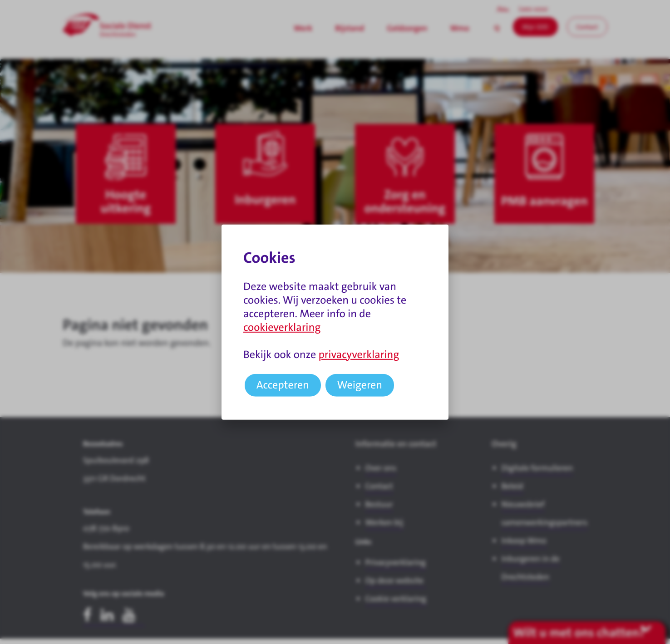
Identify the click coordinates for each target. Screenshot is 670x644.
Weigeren (360, 385)
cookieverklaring (282, 327)
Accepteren (283, 385)
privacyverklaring (359, 354)
